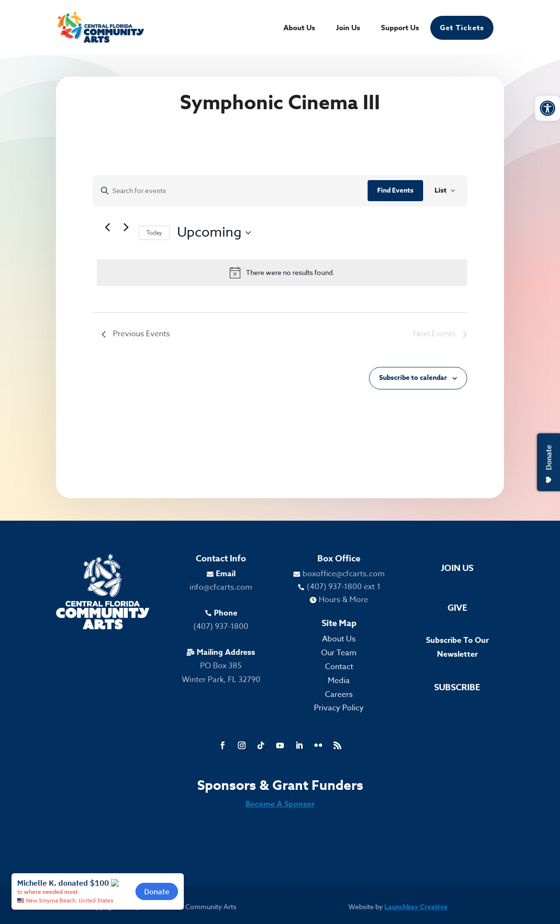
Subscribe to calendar (413, 378)
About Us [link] (299, 29)
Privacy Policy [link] (339, 708)
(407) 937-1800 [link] (221, 627)
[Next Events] (126, 227)
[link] (548, 108)
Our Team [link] (339, 653)
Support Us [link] (400, 29)
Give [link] (457, 608)
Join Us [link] (348, 29)
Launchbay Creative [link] (416, 907)
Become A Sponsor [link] (280, 804)
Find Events (395, 190)
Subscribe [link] (457, 687)
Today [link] (154, 233)
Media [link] (339, 681)
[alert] (282, 273)
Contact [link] (339, 667)
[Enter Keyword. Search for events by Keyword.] (230, 191)
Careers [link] (339, 695)
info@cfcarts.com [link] (221, 587)
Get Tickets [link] (462, 28)
